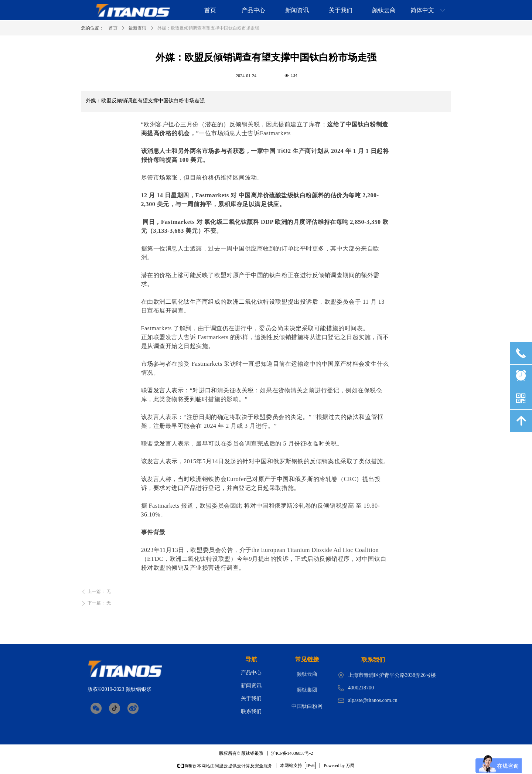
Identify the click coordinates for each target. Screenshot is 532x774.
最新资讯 (137, 28)
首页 (113, 28)
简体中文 (422, 10)
